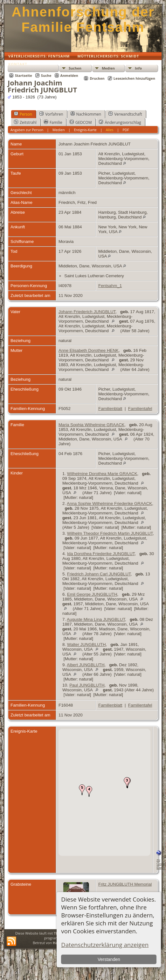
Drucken (97, 78)
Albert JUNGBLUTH (86, 665)
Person (23, 114)
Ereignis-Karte (85, 130)
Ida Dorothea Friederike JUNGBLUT (101, 554)
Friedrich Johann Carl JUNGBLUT (99, 574)
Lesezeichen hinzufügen (134, 78)
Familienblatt (110, 409)
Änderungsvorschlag (120, 122)
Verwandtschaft (125, 114)
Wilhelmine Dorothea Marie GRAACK (102, 474)
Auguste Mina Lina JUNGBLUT (96, 619)
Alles (110, 130)
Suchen (75, 68)
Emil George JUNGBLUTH (92, 594)
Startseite (24, 75)
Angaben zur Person (27, 130)
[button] (127, 782)
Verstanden (109, 959)
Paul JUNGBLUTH (87, 685)
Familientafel (140, 409)
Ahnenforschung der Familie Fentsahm (83, 20)
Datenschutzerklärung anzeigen (105, 945)
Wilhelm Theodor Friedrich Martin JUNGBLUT (110, 533)
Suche (46, 75)
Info (138, 68)
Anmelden (69, 75)
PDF (126, 130)
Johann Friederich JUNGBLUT (87, 312)
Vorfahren (51, 114)
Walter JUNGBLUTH (86, 644)
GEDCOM (81, 122)
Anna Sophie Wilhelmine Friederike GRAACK (109, 503)
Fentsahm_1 (110, 286)
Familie (53, 122)
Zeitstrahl (25, 122)
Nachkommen (86, 114)
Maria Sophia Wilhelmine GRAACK (91, 425)
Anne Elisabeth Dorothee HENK (89, 350)
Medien (108, 68)
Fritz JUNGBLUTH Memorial (125, 884)
